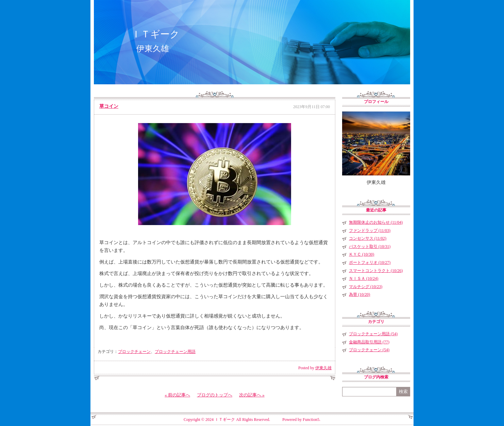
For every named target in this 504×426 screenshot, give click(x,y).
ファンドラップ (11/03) (370, 231)
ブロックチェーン (134, 352)
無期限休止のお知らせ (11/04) (376, 222)
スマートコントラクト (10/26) (376, 271)
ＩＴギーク (155, 34)
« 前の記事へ (177, 395)
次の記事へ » (252, 395)
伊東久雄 (323, 368)
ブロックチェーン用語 (175, 352)
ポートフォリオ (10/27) (370, 262)
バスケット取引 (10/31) (370, 246)
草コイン (109, 106)
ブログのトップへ (215, 395)
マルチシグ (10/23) (366, 287)
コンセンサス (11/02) (368, 238)
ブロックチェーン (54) (369, 350)
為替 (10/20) (359, 294)
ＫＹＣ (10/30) (362, 254)
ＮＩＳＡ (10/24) (364, 278)
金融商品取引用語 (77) (369, 342)
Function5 (311, 420)
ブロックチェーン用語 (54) (373, 334)
